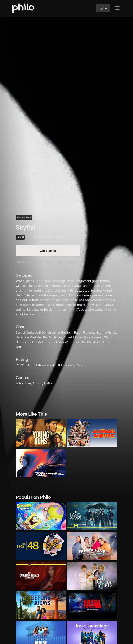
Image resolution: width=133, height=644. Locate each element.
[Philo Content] (117, 8)
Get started (48, 251)
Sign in (103, 8)
